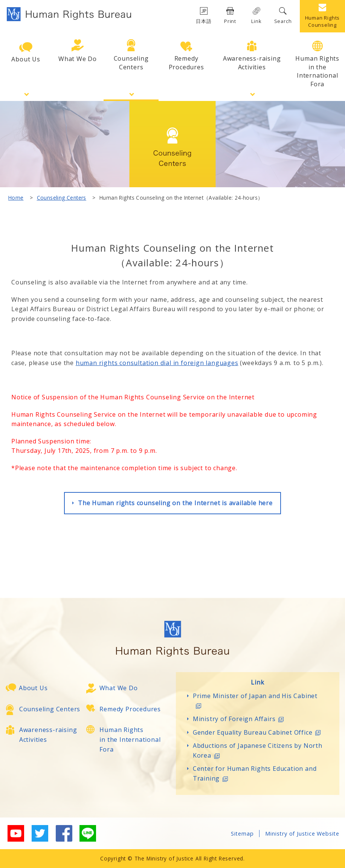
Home (16, 198)
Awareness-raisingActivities (252, 56)
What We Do (78, 51)
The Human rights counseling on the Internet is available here (175, 503)
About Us (26, 53)
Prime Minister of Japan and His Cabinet (255, 700)
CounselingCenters (131, 55)
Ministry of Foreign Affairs (240, 719)
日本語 (204, 16)
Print (230, 16)
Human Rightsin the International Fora (317, 64)
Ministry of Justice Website (302, 834)
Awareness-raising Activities (48, 735)
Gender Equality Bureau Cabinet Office (258, 732)
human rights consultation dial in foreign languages (157, 363)
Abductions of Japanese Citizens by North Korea (258, 750)
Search (283, 16)
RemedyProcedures (186, 56)
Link (256, 16)
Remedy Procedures (130, 709)
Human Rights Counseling (323, 16)
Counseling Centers (62, 198)
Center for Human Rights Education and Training (255, 773)
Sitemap (242, 834)
